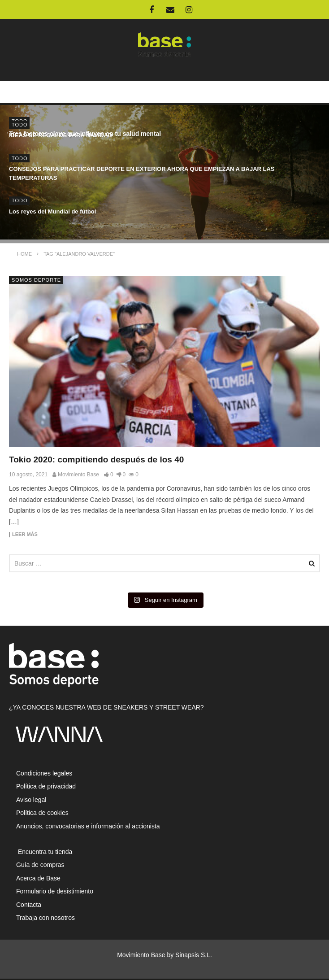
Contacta (29, 905)
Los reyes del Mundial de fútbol (52, 211)
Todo (20, 125)
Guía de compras (40, 865)
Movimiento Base (78, 475)
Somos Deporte (36, 280)
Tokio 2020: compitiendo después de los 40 (96, 460)
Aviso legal (31, 800)
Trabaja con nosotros (45, 918)
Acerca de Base (38, 878)
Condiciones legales (44, 773)
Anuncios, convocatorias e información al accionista (88, 826)
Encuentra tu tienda (44, 852)
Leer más (25, 534)
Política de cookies (42, 813)
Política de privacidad (46, 786)
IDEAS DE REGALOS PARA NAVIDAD (61, 135)
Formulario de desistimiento (55, 891)
